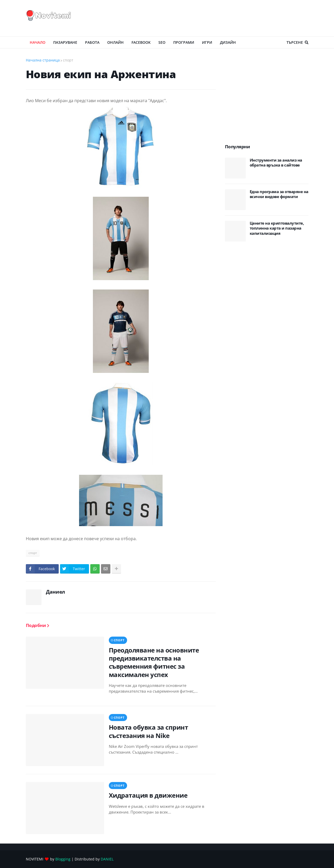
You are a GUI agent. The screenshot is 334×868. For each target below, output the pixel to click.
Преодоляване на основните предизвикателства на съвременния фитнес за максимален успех (154, 662)
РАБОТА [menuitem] (92, 42)
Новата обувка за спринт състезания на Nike (148, 731)
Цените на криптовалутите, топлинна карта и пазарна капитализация (277, 228)
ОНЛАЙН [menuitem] (115, 42)
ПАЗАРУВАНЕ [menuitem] (65, 42)
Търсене (295, 42)
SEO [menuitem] (162, 42)
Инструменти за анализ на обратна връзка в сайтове (276, 163)
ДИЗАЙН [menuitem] (228, 42)
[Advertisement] (213, 18)
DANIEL (107, 859)
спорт (68, 60)
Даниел (55, 592)
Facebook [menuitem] (141, 42)
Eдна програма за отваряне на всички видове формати (279, 194)
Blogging (63, 859)
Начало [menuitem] (38, 42)
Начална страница (43, 60)
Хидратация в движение (148, 795)
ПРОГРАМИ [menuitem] (184, 42)
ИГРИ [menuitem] (207, 42)
